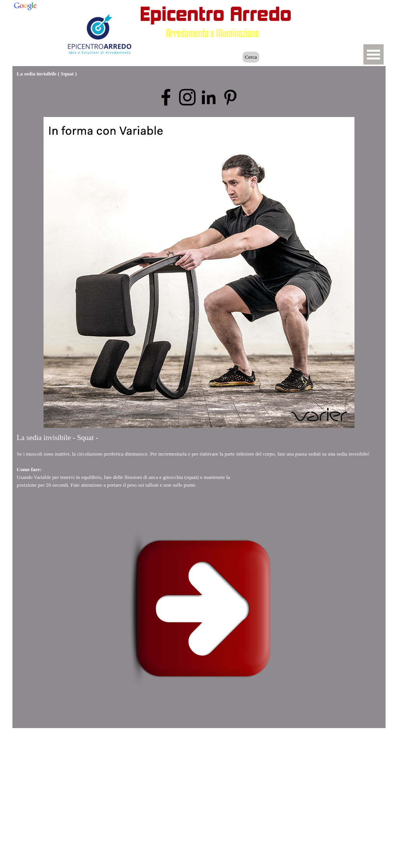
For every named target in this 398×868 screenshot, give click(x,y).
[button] (333, 13)
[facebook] (166, 97)
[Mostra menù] (374, 54)
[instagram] (187, 97)
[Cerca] (206, 57)
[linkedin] (209, 97)
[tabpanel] (199, 469)
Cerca (251, 57)
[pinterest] (230, 97)
